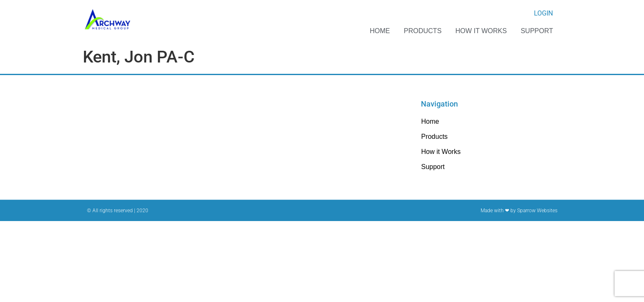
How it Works (481, 31)
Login (543, 13)
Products (423, 31)
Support (537, 31)
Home (380, 31)
